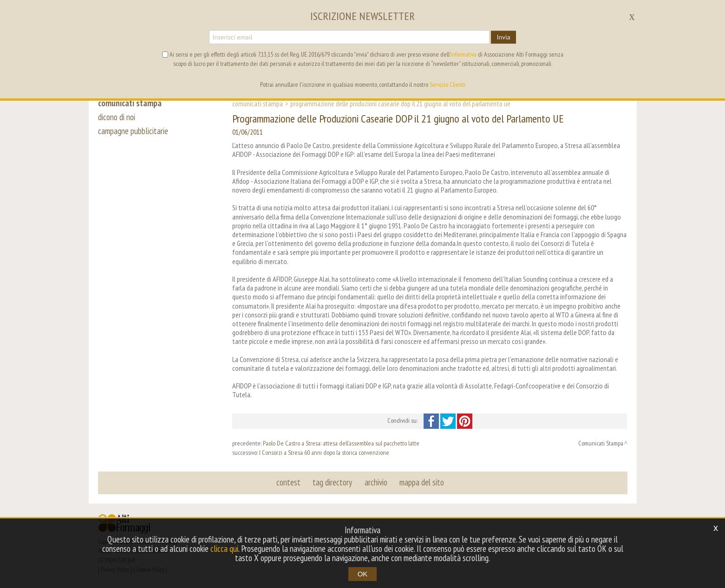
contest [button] (289, 482)
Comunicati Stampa (258, 103)
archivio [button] (376, 482)
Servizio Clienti (447, 84)
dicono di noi (117, 117)
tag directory (333, 482)
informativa (464, 54)
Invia (503, 37)
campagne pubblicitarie (133, 131)
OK (363, 574)
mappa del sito (422, 482)
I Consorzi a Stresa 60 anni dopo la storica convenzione (324, 452)
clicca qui (224, 549)
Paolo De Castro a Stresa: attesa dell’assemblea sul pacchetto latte (341, 443)
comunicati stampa (130, 103)
